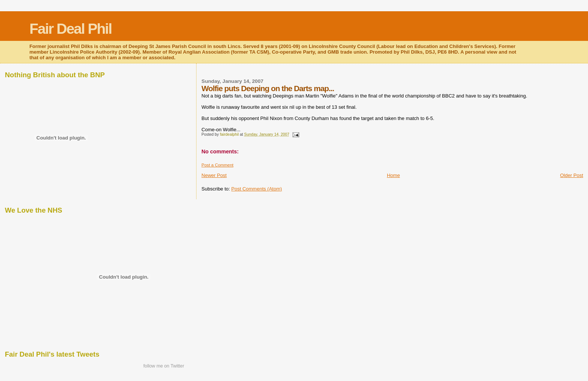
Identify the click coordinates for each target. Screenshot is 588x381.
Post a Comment (217, 165)
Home (394, 175)
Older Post (572, 175)
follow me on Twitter (164, 366)
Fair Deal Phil (70, 29)
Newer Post (214, 175)
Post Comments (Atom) (257, 189)
